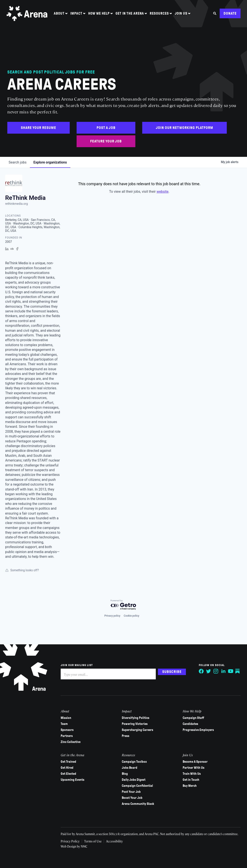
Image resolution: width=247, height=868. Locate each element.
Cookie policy (131, 616)
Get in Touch (191, 780)
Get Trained (68, 762)
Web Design (69, 846)
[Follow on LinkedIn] (223, 671)
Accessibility (114, 841)
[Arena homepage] (27, 13)
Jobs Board (130, 768)
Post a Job (106, 128)
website (163, 192)
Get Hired (67, 768)
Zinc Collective (71, 742)
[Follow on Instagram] (216, 671)
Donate (230, 13)
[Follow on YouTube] (231, 671)
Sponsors (67, 730)
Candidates (190, 724)
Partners (67, 736)
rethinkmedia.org (16, 204)
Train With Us (192, 774)
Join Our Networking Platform (184, 128)
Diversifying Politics (136, 718)
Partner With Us (194, 768)
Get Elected (68, 774)
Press (126, 736)
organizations (50, 162)
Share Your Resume (39, 128)
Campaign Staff (193, 718)
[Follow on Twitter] (209, 671)
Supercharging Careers (137, 730)
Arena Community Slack (138, 804)
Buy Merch (190, 786)
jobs (18, 162)
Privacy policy (112, 616)
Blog (125, 774)
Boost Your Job (132, 798)
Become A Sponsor (195, 762)
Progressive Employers (198, 730)
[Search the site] (215, 13)
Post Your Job (131, 792)
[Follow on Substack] (238, 671)
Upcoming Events (73, 780)
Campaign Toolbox (134, 762)
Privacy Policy (70, 841)
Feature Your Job (106, 141)
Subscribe (172, 672)
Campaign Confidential (137, 786)
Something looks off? (22, 570)
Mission (66, 718)
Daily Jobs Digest (134, 780)
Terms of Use (93, 841)
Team (64, 724)
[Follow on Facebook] (201, 671)
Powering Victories (135, 724)
